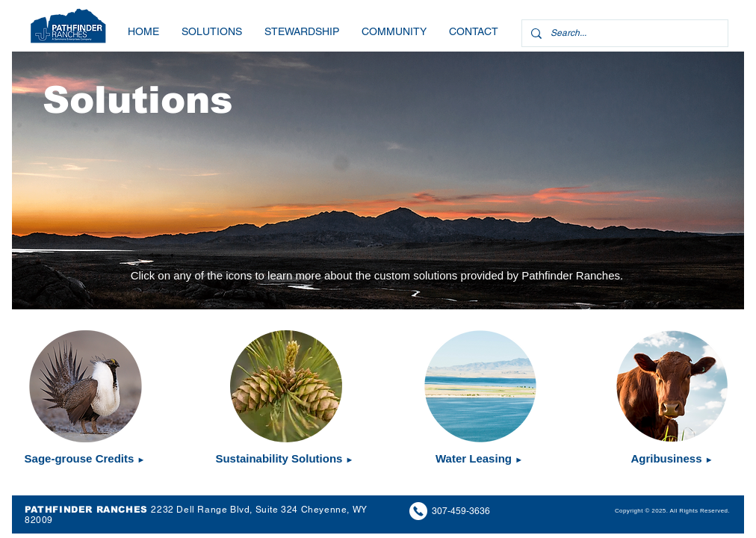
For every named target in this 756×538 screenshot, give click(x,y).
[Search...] (623, 33)
